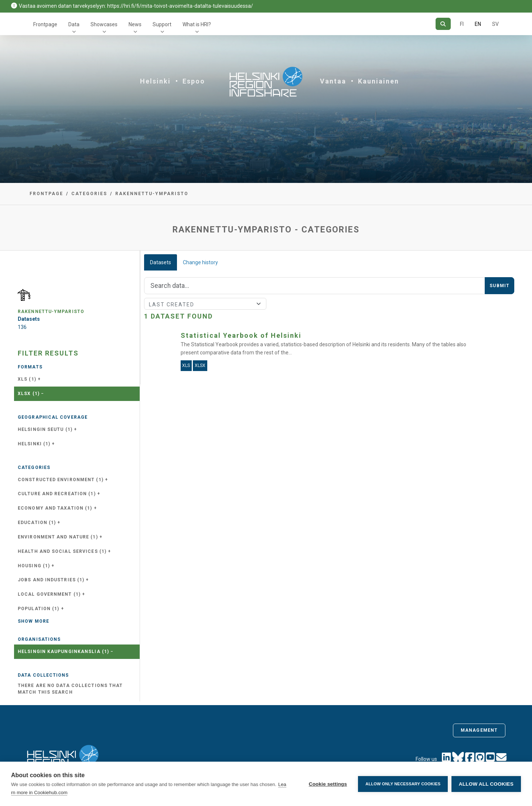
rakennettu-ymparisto (152, 194)
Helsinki (155, 81)
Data (74, 24)
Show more (33, 621)
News (135, 24)
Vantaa (333, 81)
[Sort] (205, 304)
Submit (499, 286)
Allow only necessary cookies (403, 784)
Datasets (161, 262)
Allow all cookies (486, 784)
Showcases (104, 24)
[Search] (443, 24)
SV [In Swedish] (495, 24)
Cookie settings (328, 784)
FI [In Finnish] (462, 24)
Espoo (194, 81)
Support (162, 24)
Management (479, 730)
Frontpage (45, 24)
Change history (200, 262)
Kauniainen (378, 81)
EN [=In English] (478, 24)
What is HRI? (197, 24)
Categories (89, 194)
